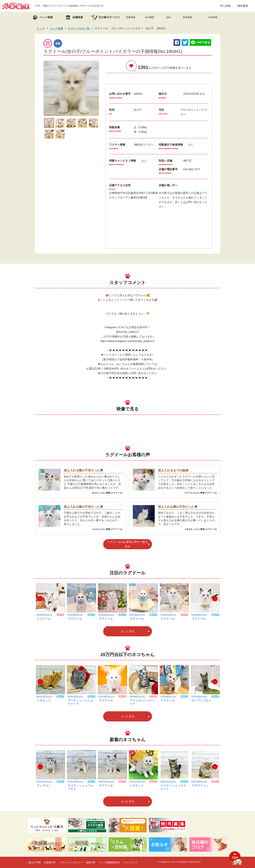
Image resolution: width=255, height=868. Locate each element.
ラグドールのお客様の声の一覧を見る (128, 544)
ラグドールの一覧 (79, 28)
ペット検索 (56, 28)
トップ (41, 28)
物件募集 (243, 6)
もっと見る (128, 631)
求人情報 (225, 6)
